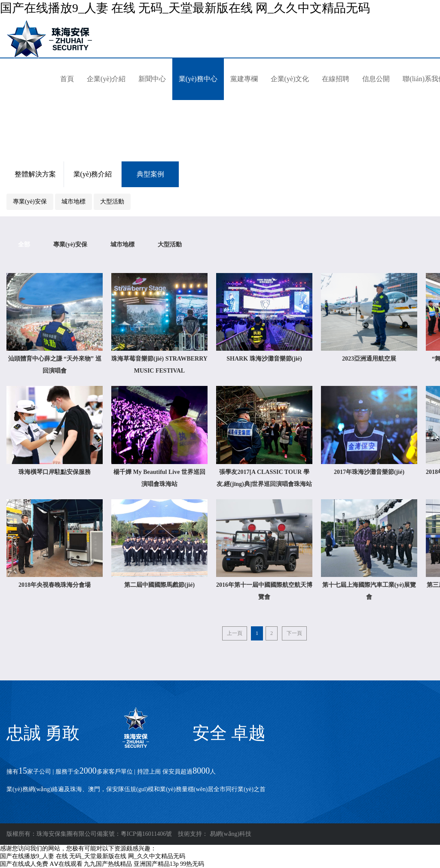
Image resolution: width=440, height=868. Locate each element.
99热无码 (192, 864)
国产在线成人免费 (24, 864)
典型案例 (150, 174)
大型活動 (112, 202)
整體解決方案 (35, 174)
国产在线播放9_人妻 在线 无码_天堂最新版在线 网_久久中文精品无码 (185, 8)
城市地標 (73, 202)
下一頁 (294, 633)
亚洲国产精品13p (156, 864)
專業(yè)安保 (30, 202)
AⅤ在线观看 (66, 864)
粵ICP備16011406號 (146, 834)
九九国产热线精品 (108, 864)
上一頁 (235, 633)
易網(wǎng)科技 (231, 834)
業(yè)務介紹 (93, 174)
